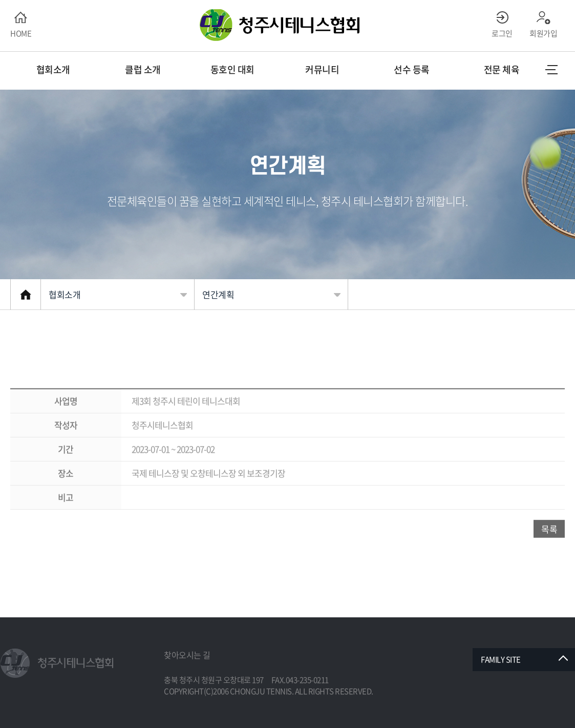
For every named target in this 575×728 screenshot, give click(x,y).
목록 (549, 549)
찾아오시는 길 (187, 655)
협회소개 (65, 294)
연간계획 (218, 294)
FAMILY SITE (501, 659)
